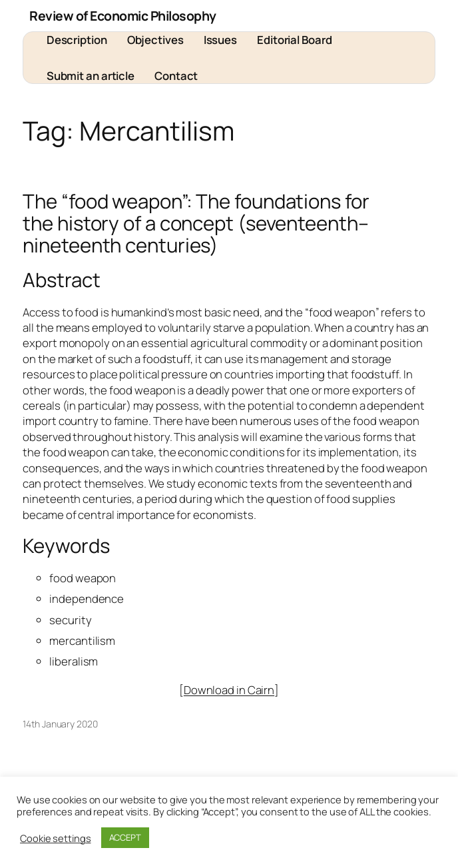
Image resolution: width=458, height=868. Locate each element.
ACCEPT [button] (125, 837)
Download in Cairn (229, 690)
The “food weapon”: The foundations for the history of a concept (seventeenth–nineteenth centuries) (196, 223)
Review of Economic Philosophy (123, 16)
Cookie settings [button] (56, 838)
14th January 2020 (60, 724)
